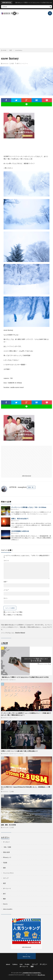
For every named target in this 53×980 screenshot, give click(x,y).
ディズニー (14, 718)
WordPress (41, 975)
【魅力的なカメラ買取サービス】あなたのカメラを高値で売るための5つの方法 (25, 677)
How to (13, 680)
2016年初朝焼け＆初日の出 (20, 531)
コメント (6, 561)
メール (6, 590)
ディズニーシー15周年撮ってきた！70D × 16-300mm (29, 507)
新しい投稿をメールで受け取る (13, 615)
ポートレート (15, 753)
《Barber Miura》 (20, 633)
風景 (13, 63)
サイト (6, 598)
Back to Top (27, 957)
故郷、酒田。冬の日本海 (8, 825)
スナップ (6, 878)
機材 (13, 791)
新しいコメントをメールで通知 (13, 612)
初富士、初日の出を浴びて (20, 519)
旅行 (4, 894)
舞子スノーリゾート (22, 63)
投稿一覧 (31, 487)
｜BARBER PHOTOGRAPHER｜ (32, 973)
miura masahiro (8, 909)
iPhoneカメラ (7, 857)
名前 (5, 582)
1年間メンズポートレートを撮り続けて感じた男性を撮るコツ (19, 751)
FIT (29, 975)
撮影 (4, 868)
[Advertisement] (26, 32)
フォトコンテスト (8, 873)
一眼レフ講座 (7, 847)
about (8, 964)
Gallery (15, 964)
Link (21, 964)
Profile (27, 964)
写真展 (5, 863)
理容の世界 (6, 852)
